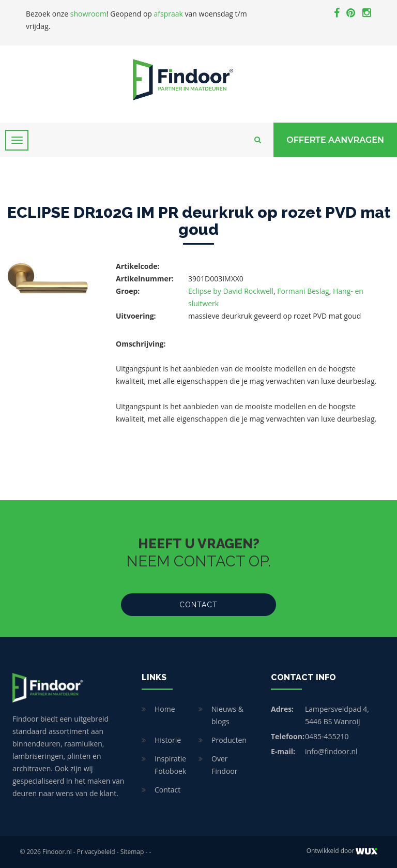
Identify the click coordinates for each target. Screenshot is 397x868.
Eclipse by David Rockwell (231, 291)
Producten (229, 740)
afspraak (169, 14)
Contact (198, 605)
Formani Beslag (303, 291)
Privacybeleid (96, 852)
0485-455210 (327, 736)
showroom (88, 14)
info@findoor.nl (331, 751)
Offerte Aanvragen (335, 140)
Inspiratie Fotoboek (170, 765)
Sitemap (132, 852)
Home (165, 709)
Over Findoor (224, 765)
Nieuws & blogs (227, 715)
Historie (168, 740)
